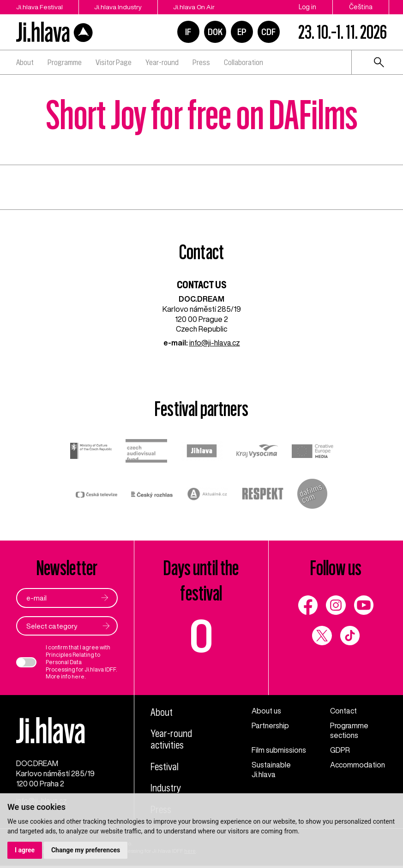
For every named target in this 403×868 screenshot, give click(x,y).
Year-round (162, 62)
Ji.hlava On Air (197, 7)
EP (242, 32)
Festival (165, 767)
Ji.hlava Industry (120, 7)
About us (266, 711)
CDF (268, 32)
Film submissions (279, 750)
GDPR (340, 750)
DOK (215, 32)
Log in (307, 7)
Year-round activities (171, 739)
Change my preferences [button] (86, 850)
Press (201, 62)
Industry (166, 788)
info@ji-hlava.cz (214, 343)
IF (188, 32)
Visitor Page (114, 62)
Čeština (361, 7)
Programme (65, 62)
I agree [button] (25, 850)
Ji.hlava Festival (39, 7)
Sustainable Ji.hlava (271, 770)
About (25, 62)
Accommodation (358, 765)
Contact (344, 711)
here (78, 677)
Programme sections (350, 731)
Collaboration (244, 62)
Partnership (271, 725)
